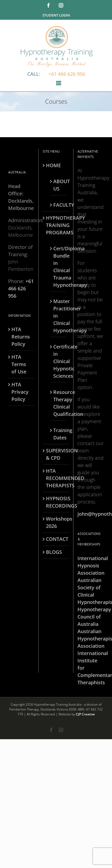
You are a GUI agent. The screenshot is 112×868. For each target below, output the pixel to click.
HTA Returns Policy (21, 337)
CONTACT (56, 539)
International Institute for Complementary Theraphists (91, 668)
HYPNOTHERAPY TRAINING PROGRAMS (56, 225)
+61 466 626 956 (67, 74)
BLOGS (54, 552)
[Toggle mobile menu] (59, 83)
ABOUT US (58, 185)
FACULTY (58, 205)
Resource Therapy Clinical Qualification (58, 403)
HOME (53, 165)
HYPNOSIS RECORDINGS (56, 502)
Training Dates (58, 434)
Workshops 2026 (56, 522)
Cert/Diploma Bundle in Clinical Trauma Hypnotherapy (58, 267)
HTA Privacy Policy (20, 392)
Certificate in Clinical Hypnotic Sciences (58, 361)
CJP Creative (85, 714)
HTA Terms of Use (19, 364)
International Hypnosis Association (91, 565)
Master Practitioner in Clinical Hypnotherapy (58, 316)
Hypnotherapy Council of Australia (91, 617)
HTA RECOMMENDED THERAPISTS (56, 478)
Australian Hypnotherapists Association (91, 639)
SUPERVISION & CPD (56, 454)
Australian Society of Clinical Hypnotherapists (91, 591)
